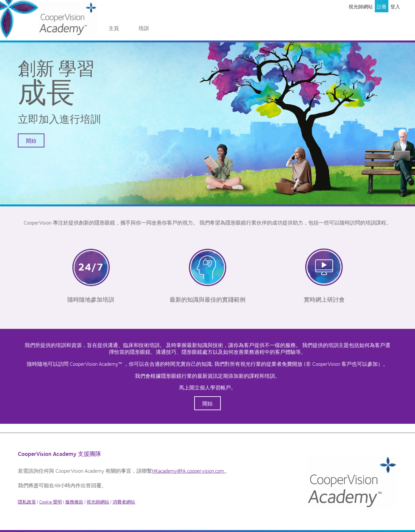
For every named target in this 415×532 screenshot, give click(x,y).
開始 (31, 140)
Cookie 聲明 (51, 502)
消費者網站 (124, 502)
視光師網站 (361, 6)
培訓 (144, 28)
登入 (395, 6)
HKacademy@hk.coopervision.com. (189, 471)
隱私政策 (27, 502)
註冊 (382, 6)
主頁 (114, 28)
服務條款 (74, 502)
